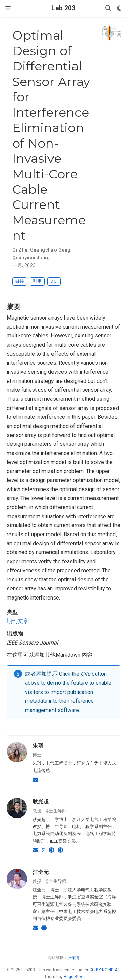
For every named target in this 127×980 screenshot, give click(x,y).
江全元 (41, 872)
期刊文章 (18, 621)
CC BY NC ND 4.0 (105, 970)
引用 (37, 281)
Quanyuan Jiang (31, 258)
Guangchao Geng (50, 250)
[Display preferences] (119, 9)
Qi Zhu (20, 250)
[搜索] (108, 9)
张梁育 (74, 958)
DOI (54, 281)
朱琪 (38, 745)
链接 (20, 281)
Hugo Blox (73, 977)
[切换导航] (8, 8)
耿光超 (41, 801)
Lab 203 (63, 8)
